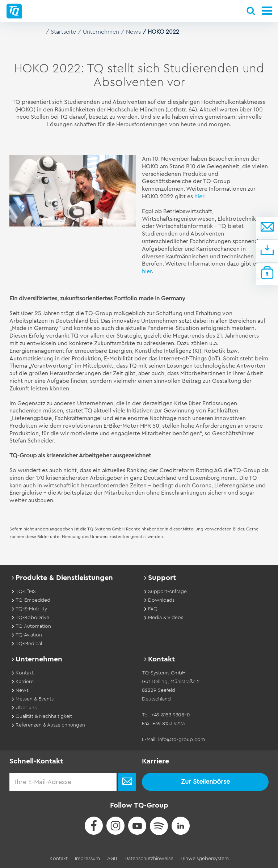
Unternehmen (101, 32)
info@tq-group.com (182, 740)
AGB (112, 859)
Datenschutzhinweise (149, 859)
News (133, 32)
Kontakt (59, 859)
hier (199, 196)
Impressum (87, 859)
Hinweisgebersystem (205, 859)
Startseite (63, 32)
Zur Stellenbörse (205, 782)
